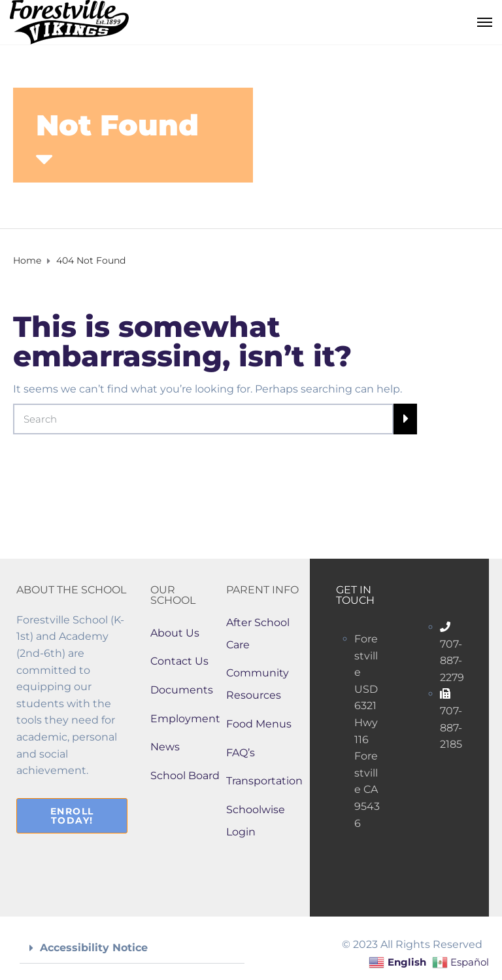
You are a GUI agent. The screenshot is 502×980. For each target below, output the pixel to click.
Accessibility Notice (94, 948)
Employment (185, 719)
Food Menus (259, 724)
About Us (175, 633)
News (165, 747)
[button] (132, 948)
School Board (185, 776)
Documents (182, 690)
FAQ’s (241, 753)
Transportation (264, 781)
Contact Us (179, 661)
